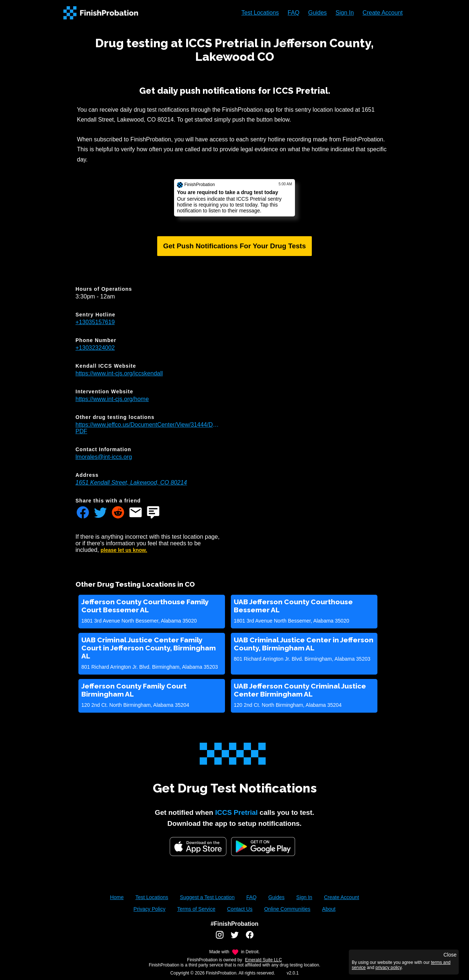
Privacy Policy (149, 909)
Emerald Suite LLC (264, 960)
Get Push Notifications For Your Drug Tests (234, 246)
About (329, 909)
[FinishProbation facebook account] (250, 938)
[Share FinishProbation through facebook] (83, 513)
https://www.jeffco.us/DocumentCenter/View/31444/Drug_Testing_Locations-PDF (147, 428)
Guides (317, 13)
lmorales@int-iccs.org (104, 457)
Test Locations (260, 13)
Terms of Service (196, 909)
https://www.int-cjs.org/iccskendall (119, 373)
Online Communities (287, 909)
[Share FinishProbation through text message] (153, 513)
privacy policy (389, 968)
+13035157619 (95, 322)
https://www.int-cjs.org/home (112, 399)
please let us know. (124, 550)
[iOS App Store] (198, 847)
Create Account (383, 13)
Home (117, 897)
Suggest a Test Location (207, 897)
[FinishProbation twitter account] (235, 938)
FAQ (293, 13)
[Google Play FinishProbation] (263, 847)
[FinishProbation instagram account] (220, 938)
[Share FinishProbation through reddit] (118, 513)
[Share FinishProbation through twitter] (100, 513)
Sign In (345, 13)
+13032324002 (95, 348)
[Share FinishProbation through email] (136, 513)
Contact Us (240, 909)
